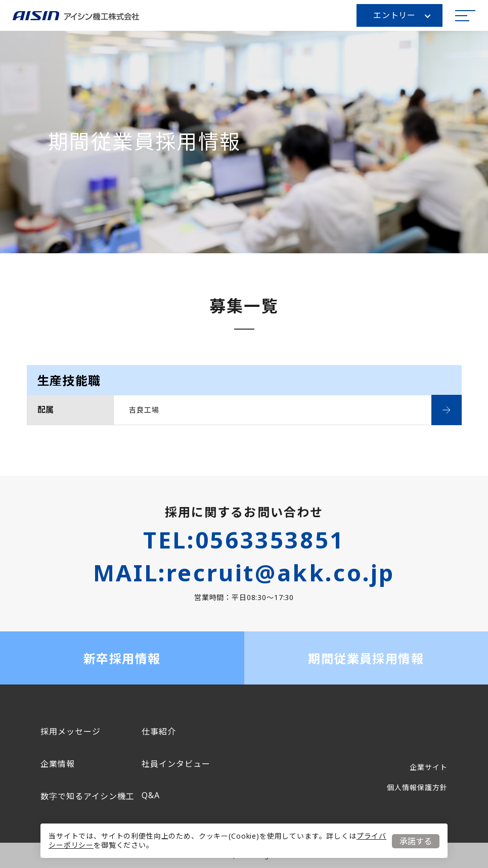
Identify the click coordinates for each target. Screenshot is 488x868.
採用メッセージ (71, 732)
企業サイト (429, 767)
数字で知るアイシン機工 (87, 796)
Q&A (151, 795)
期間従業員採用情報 (366, 658)
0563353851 (270, 540)
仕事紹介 (159, 732)
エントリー (402, 15)
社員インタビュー (176, 764)
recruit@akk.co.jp (281, 573)
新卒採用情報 (122, 658)
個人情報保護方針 (417, 787)
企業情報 (58, 764)
